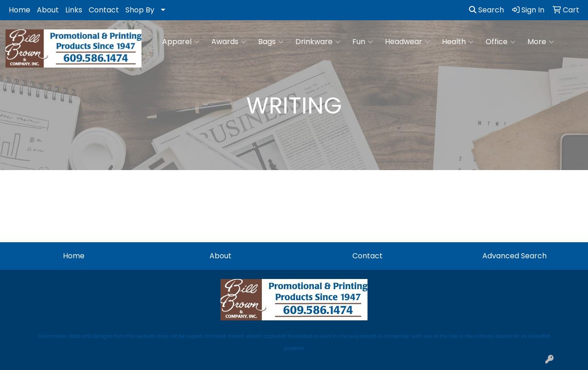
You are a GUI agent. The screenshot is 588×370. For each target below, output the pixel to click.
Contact (104, 10)
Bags (271, 42)
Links (74, 10)
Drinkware (318, 42)
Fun (363, 42)
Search (486, 10)
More (541, 42)
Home (20, 10)
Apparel (181, 42)
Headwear (407, 42)
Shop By (140, 10)
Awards (229, 42)
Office (500, 42)
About (48, 10)
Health (458, 42)
